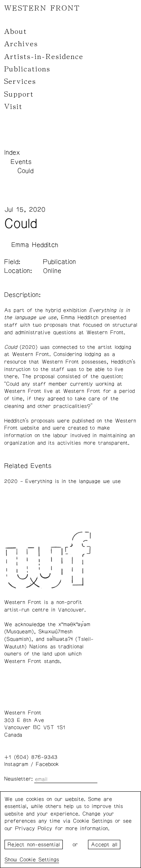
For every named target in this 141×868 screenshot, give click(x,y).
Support (19, 94)
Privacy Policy (34, 829)
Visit (13, 107)
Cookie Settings (39, 860)
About (16, 32)
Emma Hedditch (35, 245)
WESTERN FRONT (42, 8)
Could (25, 171)
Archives (21, 44)
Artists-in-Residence (44, 57)
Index (12, 153)
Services (20, 82)
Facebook (47, 764)
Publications (27, 69)
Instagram (16, 764)
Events (21, 162)
